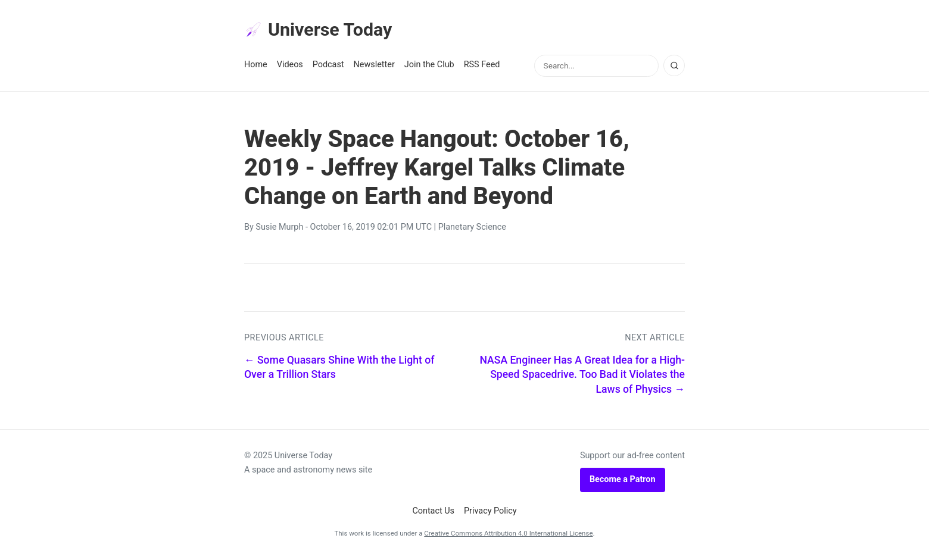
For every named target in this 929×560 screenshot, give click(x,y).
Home (256, 66)
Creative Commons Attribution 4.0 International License (508, 535)
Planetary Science (472, 229)
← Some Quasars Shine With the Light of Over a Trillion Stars (339, 369)
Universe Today (322, 30)
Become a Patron (623, 481)
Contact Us (433, 512)
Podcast (328, 66)
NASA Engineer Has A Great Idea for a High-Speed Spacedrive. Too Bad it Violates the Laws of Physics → (582, 376)
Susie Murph (279, 229)
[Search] (674, 67)
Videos (290, 66)
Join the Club (429, 66)
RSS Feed (482, 66)
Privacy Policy (490, 512)
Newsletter (374, 66)
